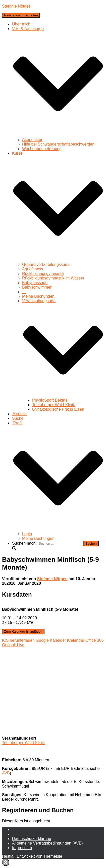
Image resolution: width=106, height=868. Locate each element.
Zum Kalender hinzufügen (23, 632)
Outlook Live (13, 645)
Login (27, 534)
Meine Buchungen (38, 296)
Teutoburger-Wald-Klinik (54, 405)
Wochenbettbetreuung (42, 149)
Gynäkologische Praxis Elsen (58, 409)
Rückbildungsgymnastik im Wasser (53, 278)
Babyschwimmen (37, 287)
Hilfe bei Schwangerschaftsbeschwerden (58, 144)
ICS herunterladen (18, 640)
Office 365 (95, 640)
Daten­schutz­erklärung (32, 839)
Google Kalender (51, 640)
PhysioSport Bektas (50, 400)
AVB (6, 773)
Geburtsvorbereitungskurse (46, 264)
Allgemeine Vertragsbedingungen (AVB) (47, 843)
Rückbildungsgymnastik (43, 274)
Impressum (22, 848)
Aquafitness (33, 269)
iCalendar (76, 640)
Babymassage (35, 283)
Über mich (21, 24)
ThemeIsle (53, 856)
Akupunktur (32, 140)
